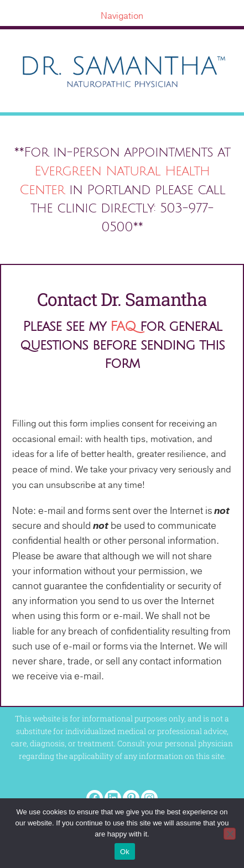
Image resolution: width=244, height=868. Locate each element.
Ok (125, 852)
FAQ (123, 326)
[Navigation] (122, 16)
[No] (230, 834)
